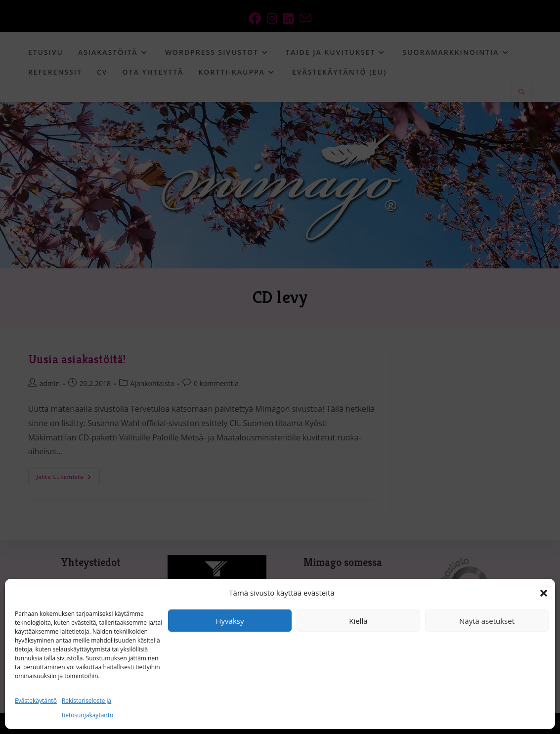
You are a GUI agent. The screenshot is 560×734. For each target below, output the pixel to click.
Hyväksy (230, 621)
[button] (544, 593)
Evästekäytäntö (36, 701)
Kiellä (358, 621)
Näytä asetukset (487, 621)
